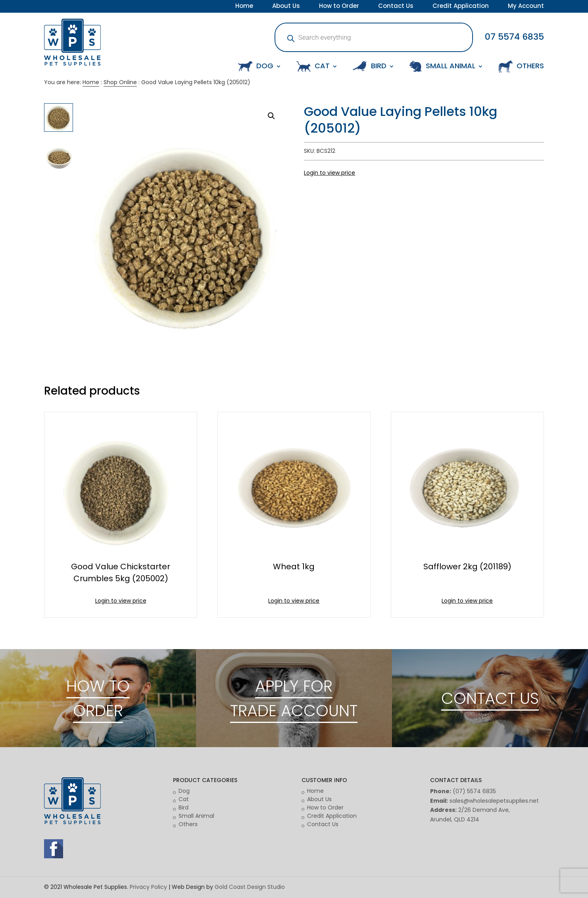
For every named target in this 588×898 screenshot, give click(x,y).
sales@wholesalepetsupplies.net (494, 801)
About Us (286, 7)
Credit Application (461, 7)
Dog (184, 791)
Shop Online (120, 82)
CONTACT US (490, 698)
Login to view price (330, 173)
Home (244, 7)
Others (188, 824)
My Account (526, 7)
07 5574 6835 (514, 37)
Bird (184, 807)
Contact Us (396, 7)
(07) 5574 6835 (474, 791)
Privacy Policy (148, 887)
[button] (271, 116)
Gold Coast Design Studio (250, 887)
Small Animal (196, 816)
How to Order (339, 7)
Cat (184, 799)
